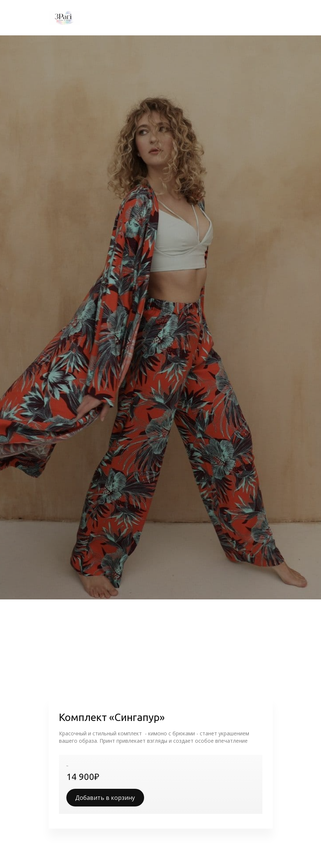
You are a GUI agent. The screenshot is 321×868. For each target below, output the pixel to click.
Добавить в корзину (105, 798)
